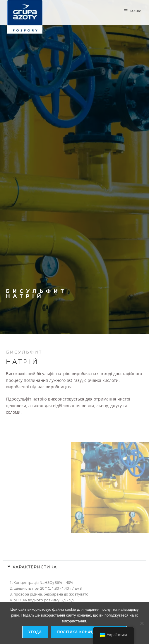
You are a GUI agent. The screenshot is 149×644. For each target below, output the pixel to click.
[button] (74, 567)
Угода (35, 632)
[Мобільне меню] (133, 11)
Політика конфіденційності (89, 632)
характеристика (35, 567)
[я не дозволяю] (142, 623)
